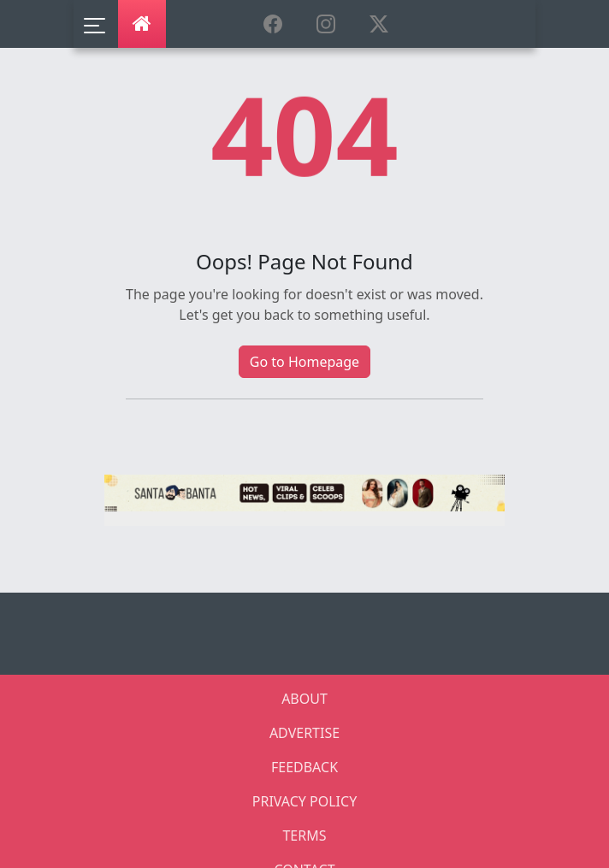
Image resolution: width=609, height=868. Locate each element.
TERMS (304, 836)
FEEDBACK (304, 767)
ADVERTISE (304, 733)
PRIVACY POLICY (304, 801)
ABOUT (304, 699)
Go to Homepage (304, 362)
